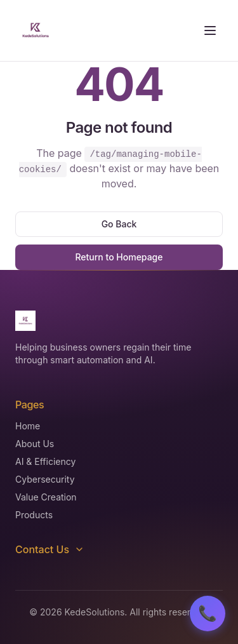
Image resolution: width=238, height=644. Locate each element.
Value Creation (46, 497)
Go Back (119, 224)
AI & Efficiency (45, 461)
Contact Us (50, 549)
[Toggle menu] (210, 30)
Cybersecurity (45, 479)
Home (28, 426)
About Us (35, 444)
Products (34, 515)
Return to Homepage (119, 257)
